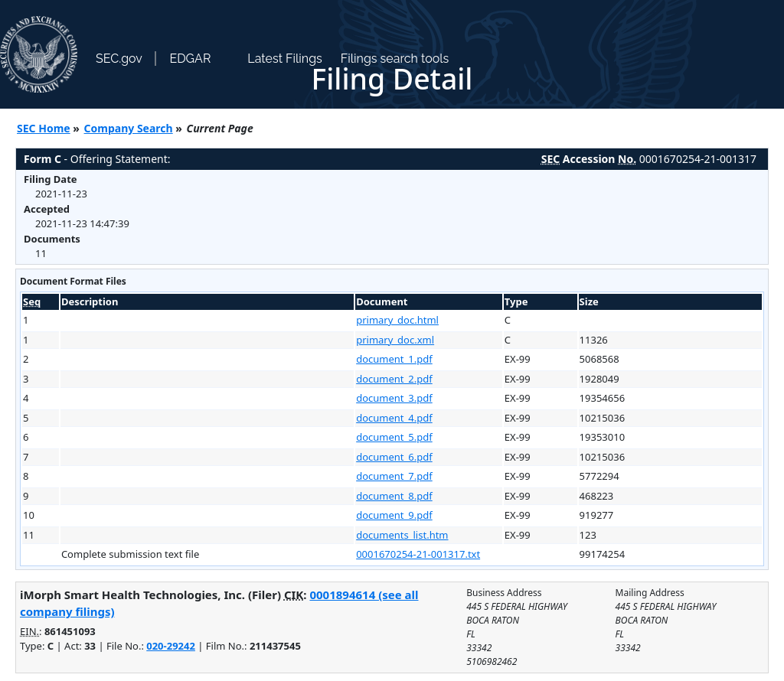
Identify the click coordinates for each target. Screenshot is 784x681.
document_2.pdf (394, 379)
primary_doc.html (397, 320)
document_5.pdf (394, 437)
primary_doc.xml (395, 340)
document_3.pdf (394, 398)
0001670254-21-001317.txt (418, 554)
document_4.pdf (394, 418)
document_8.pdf (394, 496)
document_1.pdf (394, 359)
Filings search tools (395, 59)
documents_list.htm (402, 535)
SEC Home (44, 128)
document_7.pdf (394, 476)
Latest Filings (284, 59)
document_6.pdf (394, 457)
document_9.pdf (394, 515)
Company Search (129, 128)
